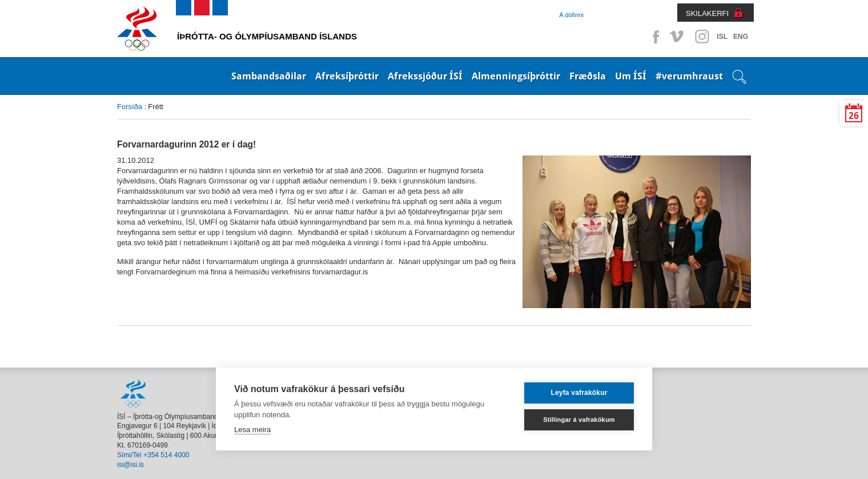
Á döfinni (571, 15)
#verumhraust (689, 76)
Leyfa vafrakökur (579, 393)
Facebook (654, 37)
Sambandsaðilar (269, 76)
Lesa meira (252, 430)
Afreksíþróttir (347, 76)
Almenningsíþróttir (516, 76)
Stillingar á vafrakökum (579, 420)
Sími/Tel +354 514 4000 (153, 455)
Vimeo (678, 37)
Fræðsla (588, 76)
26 (854, 116)
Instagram (702, 37)
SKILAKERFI (707, 13)
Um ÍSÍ (631, 76)
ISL (722, 37)
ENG (741, 37)
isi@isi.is (130, 465)
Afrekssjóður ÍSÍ (425, 76)
